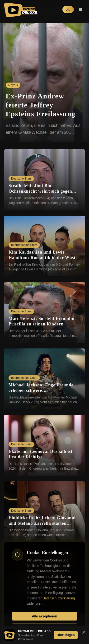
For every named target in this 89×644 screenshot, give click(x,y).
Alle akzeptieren (44, 616)
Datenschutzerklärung (59, 598)
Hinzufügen (66, 635)
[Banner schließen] (84, 632)
